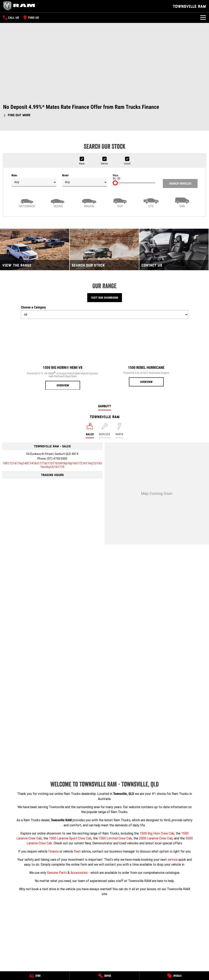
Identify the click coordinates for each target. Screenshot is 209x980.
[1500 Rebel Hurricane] (146, 354)
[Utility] (151, 202)
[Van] (182, 202)
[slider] (115, 183)
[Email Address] (52, 465)
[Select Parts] (119, 431)
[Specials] (174, 976)
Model (85, 180)
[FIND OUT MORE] (17, 114)
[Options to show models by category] (104, 315)
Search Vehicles (180, 183)
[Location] (90, 431)
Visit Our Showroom (105, 298)
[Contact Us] (174, 249)
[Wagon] (89, 202)
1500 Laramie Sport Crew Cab (70, 838)
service (173, 860)
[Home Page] (20, 6)
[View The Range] (35, 249)
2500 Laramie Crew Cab (156, 838)
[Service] (104, 976)
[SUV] (120, 202)
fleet (77, 851)
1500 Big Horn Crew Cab (157, 833)
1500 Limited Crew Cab (115, 838)
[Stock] (35, 976)
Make (34, 180)
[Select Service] (105, 431)
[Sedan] (58, 202)
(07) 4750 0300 (57, 459)
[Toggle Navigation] (203, 18)
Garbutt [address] (105, 406)
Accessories (79, 873)
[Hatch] (27, 202)
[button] (104, 111)
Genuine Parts (57, 873)
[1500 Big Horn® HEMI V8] (63, 356)
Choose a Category (104, 312)
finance (53, 851)
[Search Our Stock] (104, 249)
